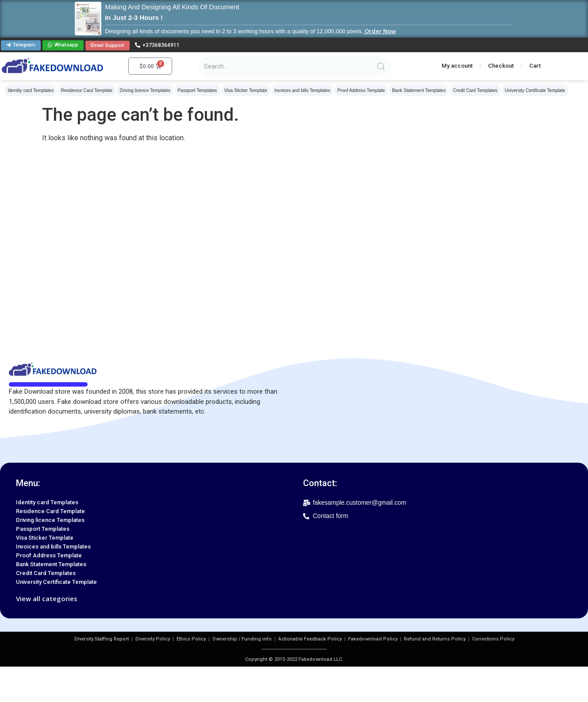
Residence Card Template (86, 90)
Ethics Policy (191, 639)
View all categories (47, 598)
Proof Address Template (356, 90)
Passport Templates (195, 90)
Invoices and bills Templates (298, 90)
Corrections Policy (493, 639)
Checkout (501, 65)
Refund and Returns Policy (435, 639)
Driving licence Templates (143, 90)
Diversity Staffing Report (102, 639)
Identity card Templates (30, 90)
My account (457, 65)
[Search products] (294, 66)
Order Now (380, 31)
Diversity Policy (153, 639)
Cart (535, 65)
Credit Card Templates (468, 90)
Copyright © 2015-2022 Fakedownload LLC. (294, 659)
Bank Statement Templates (413, 90)
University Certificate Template (527, 90)
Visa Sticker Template (242, 90)
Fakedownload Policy (373, 639)
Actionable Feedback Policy (310, 639)
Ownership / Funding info (242, 639)
